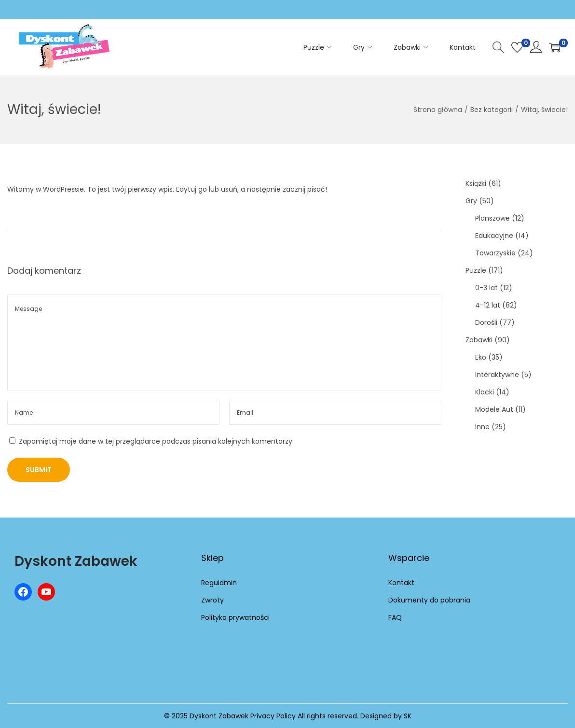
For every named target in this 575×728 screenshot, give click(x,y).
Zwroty (212, 600)
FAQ (395, 617)
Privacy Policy (273, 716)
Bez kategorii (492, 110)
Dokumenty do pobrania (429, 600)
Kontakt (401, 583)
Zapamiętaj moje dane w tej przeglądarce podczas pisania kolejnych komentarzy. (156, 441)
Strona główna (438, 110)
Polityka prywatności (235, 617)
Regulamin (219, 583)
